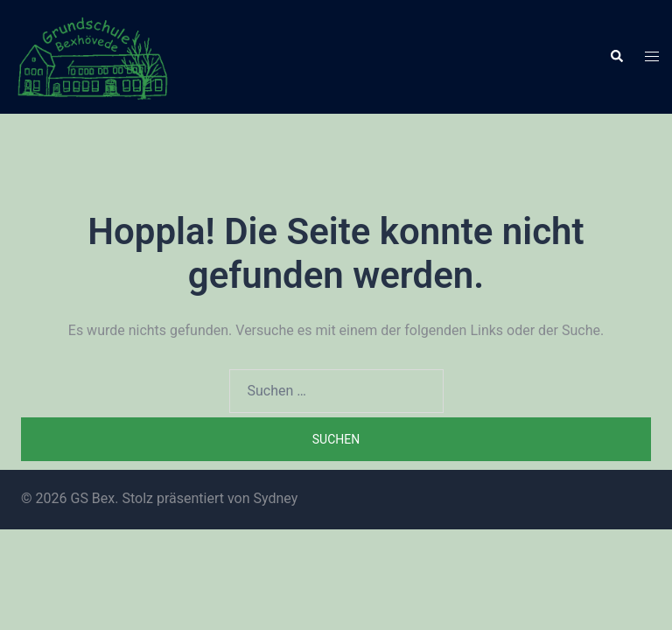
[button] (616, 57)
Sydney (275, 498)
